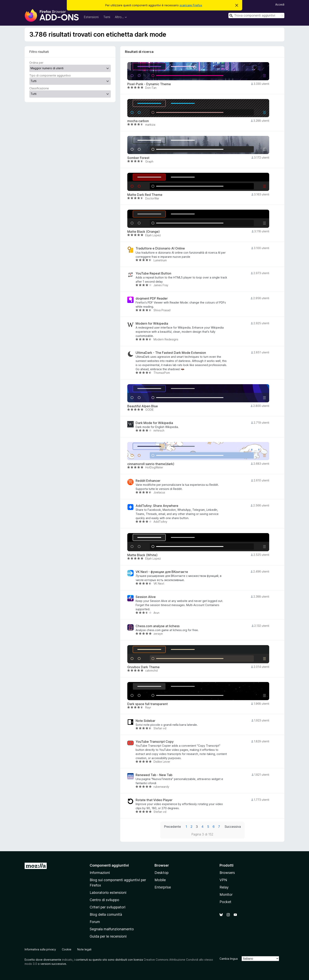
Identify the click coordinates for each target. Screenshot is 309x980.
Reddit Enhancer (148, 481)
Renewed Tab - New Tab (154, 775)
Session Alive (146, 597)
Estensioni (91, 17)
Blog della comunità (106, 914)
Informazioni (100, 873)
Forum (95, 922)
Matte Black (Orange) (143, 232)
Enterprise (163, 887)
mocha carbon (138, 121)
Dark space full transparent (148, 704)
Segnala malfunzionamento (112, 929)
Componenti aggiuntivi (109, 865)
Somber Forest (138, 158)
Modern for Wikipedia (152, 324)
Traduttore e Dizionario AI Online (160, 248)
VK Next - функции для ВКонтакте (162, 572)
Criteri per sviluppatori (107, 907)
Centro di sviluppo (104, 900)
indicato (67, 960)
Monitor (226, 895)
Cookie (67, 949)
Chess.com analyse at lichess (158, 626)
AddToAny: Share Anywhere (157, 506)
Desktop (161, 873)
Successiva (233, 827)
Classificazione (39, 88)
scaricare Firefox (191, 5)
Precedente (172, 827)
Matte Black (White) (142, 555)
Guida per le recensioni (108, 936)
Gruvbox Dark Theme (143, 667)
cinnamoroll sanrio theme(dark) (151, 464)
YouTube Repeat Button (153, 273)
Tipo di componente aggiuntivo (50, 75)
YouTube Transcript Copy (155, 742)
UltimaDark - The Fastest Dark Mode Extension (171, 353)
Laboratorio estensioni (108, 893)
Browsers (227, 873)
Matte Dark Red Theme (145, 195)
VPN (223, 880)
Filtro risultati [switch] (39, 52)
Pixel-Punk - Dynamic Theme (149, 84)
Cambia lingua (229, 959)
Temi (107, 17)
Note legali (84, 949)
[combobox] (256, 15)
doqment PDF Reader (152, 298)
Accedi (280, 4)
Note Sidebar (145, 721)
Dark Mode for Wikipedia (154, 423)
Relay (224, 887)
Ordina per (36, 63)
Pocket (225, 902)
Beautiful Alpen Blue (143, 406)
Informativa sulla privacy (40, 949)
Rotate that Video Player (154, 800)
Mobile (160, 880)
